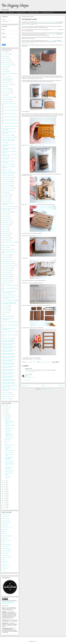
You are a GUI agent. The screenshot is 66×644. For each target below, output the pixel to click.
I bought (29, 145)
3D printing (4, 56)
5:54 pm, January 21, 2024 (30, 377)
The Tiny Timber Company (32, 204)
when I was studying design (51, 34)
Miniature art (5, 229)
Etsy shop (4, 143)
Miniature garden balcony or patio (9, 242)
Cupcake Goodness (6, 102)
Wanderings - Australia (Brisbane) (9, 322)
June (6, 409)
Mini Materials (38, 236)
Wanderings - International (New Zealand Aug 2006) (9, 351)
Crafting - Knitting (6, 99)
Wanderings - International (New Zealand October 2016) (9, 380)
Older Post (61, 386)
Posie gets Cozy (5, 555)
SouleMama (5, 564)
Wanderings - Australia (7, 316)
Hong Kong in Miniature (7, 190)
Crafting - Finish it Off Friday (8, 97)
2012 (5, 497)
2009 (5, 502)
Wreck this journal (6, 399)
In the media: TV (6, 199)
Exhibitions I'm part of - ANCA (8, 177)
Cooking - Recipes (6, 89)
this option (35, 24)
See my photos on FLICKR (47, 12)
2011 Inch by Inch (6, 54)
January (6, 418)
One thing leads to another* (8, 448)
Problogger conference (7, 279)
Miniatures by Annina (6, 540)
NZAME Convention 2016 (7, 268)
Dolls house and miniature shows (9, 126)
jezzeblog (4, 534)
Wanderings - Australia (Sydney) (9, 332)
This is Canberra (6, 310)
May (6, 411)
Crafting (41, 362)
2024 (5, 405)
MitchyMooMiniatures (6, 544)
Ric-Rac (4, 560)
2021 (5, 481)
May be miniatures (6, 225)
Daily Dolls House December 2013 (9, 104)
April (6, 412)
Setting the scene (6, 283)
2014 (5, 493)
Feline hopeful (7, 440)
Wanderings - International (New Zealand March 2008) (9, 364)
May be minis (5, 227)
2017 (5, 488)
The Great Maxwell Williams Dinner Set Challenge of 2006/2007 (9, 303)
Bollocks (4, 69)
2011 (5, 499)
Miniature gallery (6, 240)
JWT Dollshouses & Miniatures (39, 145)
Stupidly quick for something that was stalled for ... (9, 435)
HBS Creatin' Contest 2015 (8, 188)
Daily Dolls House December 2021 (9, 123)
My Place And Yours (6, 259)
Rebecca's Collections (7, 557)
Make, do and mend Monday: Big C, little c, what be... (10, 422)
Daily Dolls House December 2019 (9, 117)
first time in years (51, 41)
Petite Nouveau (5, 553)
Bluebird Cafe (5, 67)
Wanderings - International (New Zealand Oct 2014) (9, 377)
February (7, 416)
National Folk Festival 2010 (8, 264)
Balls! (6, 443)
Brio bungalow (5, 71)
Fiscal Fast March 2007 (7, 184)
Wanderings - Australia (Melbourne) (10, 325)
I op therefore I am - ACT (7, 527)
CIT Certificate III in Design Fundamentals (8, 79)
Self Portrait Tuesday (7, 281)
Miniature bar (5, 231)
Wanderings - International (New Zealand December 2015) (9, 354)
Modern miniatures (47, 362)
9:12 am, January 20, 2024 (30, 372)
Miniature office (5, 247)
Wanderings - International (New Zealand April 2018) (9, 347)
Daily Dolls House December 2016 (9, 110)
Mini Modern (5, 538)
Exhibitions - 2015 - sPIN (7, 164)
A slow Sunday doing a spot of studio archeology (9, 458)
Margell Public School (7, 223)
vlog (3, 314)
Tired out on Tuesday (9, 453)
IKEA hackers (5, 529)
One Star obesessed (6, 270)
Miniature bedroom (6, 233)
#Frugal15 (4, 52)
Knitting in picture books (7, 212)
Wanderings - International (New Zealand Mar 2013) (9, 360)
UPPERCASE (5, 568)
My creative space (6, 257)
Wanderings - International (8, 338)
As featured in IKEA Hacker (8, 65)
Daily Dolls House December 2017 (9, 113)
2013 (5, 495)
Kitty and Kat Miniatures (7, 536)
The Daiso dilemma (8, 472)
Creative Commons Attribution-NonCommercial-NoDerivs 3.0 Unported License (8, 603)
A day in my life (5, 58)
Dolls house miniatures (7, 135)
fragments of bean (6, 523)
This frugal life (5, 308)
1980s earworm (34, 359)
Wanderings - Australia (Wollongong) (10, 335)
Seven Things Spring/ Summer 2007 (10, 285)
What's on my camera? (7, 397)
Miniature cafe (5, 236)
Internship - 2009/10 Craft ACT (9, 206)
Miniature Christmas (6, 238)
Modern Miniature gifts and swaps (9, 252)
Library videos (5, 214)
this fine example (27, 24)
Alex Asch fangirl (6, 61)
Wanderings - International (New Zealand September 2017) (9, 383)
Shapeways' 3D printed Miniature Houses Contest (9, 292)
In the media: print (6, 195)
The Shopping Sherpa (15, 6)
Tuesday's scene (55, 30)
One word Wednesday (9, 438)
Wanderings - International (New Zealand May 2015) (9, 367)
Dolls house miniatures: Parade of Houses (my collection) (9, 140)
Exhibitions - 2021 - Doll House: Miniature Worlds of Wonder (9, 173)
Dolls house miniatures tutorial (8, 137)
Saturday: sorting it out (9, 461)
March (6, 414)
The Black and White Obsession (9, 300)
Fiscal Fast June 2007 (7, 180)
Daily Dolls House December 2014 (9, 107)
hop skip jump (5, 525)
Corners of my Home (7, 91)
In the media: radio (6, 197)
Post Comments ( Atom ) (46, 389)
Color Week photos (6, 82)
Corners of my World (6, 93)
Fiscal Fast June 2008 (7, 182)
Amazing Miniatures (6, 514)
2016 (5, 490)
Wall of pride (11, 12)
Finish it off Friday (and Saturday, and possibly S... (10, 464)
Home (5, 12)
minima (4, 542)
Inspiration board (6, 201)
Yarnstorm (4, 570)
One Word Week (6, 272)
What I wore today (6, 392)
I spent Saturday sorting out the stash (9, 429)
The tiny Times (5, 306)
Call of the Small (5, 519)
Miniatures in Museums (7, 250)
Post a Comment (27, 380)
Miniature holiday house (7, 245)
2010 (5, 501)
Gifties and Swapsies (7, 186)
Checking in (7, 478)
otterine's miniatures (6, 549)
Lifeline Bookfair (6, 216)
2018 (5, 486)
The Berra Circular (6, 566)
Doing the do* (7, 441)
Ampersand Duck (6, 516)
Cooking (4, 87)
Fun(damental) (7, 476)
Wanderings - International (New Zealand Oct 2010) (9, 373)
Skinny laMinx (5, 562)
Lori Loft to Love (6, 218)
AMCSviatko (27, 374)
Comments (6, 22)
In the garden (5, 192)
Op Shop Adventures (7, 274)
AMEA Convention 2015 (7, 63)
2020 (5, 483)
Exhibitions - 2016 (6, 170)
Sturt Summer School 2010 (8, 295)
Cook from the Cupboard (7, 84)
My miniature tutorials (21, 12)
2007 (5, 506)
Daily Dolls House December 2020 (9, 120)
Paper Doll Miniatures (7, 551)
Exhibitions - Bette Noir (7, 175)
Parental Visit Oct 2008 (7, 276)
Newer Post (25, 386)
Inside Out (4, 532)
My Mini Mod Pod (6, 547)
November (7, 407)
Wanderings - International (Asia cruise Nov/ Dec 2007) (9, 341)
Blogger (35, 641)
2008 (5, 504)
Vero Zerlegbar (5, 312)
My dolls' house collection (34, 12)
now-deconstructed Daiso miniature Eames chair (47, 22)
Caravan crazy (5, 77)
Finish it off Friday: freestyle (8, 431)
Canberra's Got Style (6, 521)
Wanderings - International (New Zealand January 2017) (9, 357)
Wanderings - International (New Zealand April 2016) (9, 344)
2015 (5, 492)
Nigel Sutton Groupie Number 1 (9, 266)
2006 (5, 508)
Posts (5, 19)
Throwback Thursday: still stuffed (9, 468)
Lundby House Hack (6, 220)
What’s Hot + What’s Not (7, 395)
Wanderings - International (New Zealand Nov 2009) (9, 370)
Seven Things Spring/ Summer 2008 (10, 288)
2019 (5, 484)
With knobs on (7, 419)
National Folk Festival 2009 (8, 261)
